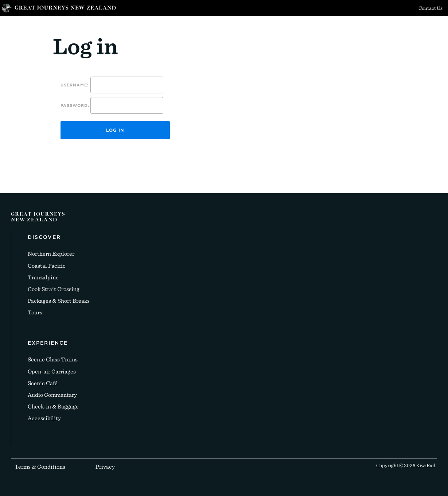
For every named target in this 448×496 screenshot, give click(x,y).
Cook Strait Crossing (54, 289)
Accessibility (44, 418)
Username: (75, 85)
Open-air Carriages (52, 371)
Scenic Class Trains (53, 359)
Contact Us (431, 8)
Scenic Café (43, 383)
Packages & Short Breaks (59, 301)
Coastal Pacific (47, 266)
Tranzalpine (43, 277)
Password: (75, 105)
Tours (35, 312)
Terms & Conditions (40, 467)
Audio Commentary (52, 395)
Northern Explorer (51, 254)
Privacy (105, 467)
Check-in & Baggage (53, 406)
